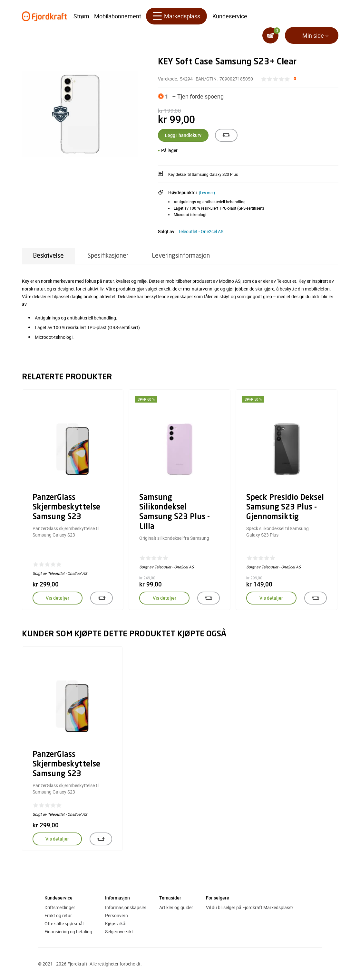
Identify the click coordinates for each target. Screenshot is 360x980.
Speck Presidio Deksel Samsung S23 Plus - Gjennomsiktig (285, 508)
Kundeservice (230, 16)
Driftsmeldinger (60, 907)
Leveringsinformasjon (181, 256)
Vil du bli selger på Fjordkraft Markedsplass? (250, 907)
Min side (313, 35)
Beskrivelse (49, 256)
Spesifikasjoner (108, 256)
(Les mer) (207, 193)
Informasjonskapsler (126, 907)
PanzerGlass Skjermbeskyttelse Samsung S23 (66, 508)
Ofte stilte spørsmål (64, 923)
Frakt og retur (58, 915)
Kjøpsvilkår (116, 923)
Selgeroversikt (119, 932)
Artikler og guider (176, 907)
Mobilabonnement (118, 16)
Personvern (117, 915)
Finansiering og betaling (68, 932)
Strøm (81, 16)
